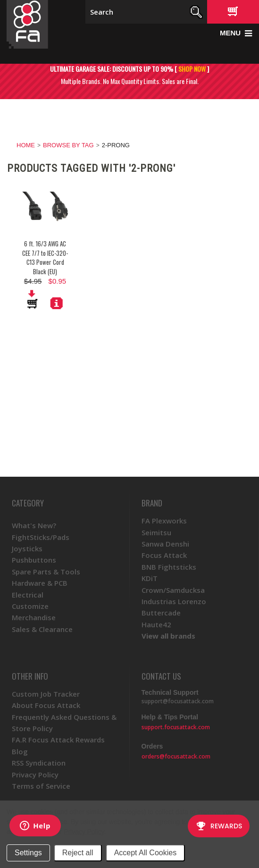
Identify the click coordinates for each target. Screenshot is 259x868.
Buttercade (161, 613)
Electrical (28, 595)
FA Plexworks (164, 521)
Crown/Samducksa (173, 590)
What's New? (34, 525)
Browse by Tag (68, 145)
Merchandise (34, 617)
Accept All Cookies (146, 853)
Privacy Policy (84, 832)
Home (26, 145)
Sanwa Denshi (165, 544)
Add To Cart (33, 299)
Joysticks (27, 548)
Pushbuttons (34, 560)
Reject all (78, 853)
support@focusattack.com (178, 701)
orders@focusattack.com (176, 756)
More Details (57, 303)
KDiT (150, 578)
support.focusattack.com (176, 727)
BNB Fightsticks (169, 567)
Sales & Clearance (42, 629)
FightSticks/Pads (41, 537)
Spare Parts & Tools (46, 572)
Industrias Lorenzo (174, 601)
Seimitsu (156, 532)
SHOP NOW (192, 69)
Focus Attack (164, 555)
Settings (28, 853)
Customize (30, 606)
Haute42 (156, 624)
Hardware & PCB (40, 583)
